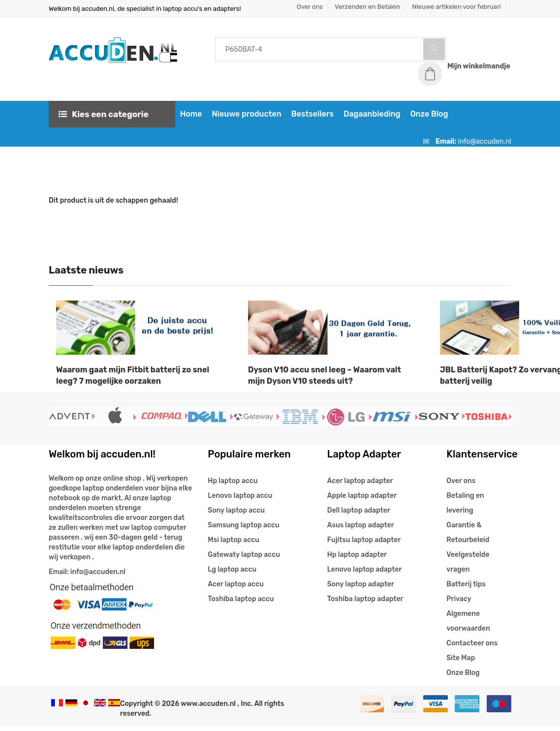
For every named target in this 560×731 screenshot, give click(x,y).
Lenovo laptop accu (240, 501)
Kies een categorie (104, 119)
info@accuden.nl (485, 146)
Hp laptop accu (233, 486)
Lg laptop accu (232, 574)
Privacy (459, 604)
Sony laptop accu (236, 515)
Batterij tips (466, 589)
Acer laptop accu (235, 589)
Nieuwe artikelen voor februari (456, 7)
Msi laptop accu (233, 545)
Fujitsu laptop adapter (364, 545)
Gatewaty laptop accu (244, 560)
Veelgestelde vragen (468, 567)
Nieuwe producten (243, 119)
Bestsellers (309, 119)
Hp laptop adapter (357, 560)
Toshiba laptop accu (241, 604)
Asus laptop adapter (361, 530)
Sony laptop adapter (361, 589)
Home (188, 119)
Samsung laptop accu (243, 530)
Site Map (461, 663)
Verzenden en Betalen (367, 7)
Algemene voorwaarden (468, 626)
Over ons (310, 7)
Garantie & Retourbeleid (468, 537)
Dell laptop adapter (359, 515)
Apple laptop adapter (362, 501)
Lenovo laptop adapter (364, 574)
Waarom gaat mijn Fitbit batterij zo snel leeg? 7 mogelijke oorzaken (133, 380)
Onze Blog (426, 119)
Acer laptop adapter (360, 486)
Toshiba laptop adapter (365, 604)
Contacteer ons (472, 648)
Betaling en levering (465, 508)
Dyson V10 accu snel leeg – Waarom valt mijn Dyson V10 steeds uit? (325, 380)
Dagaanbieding (369, 119)
